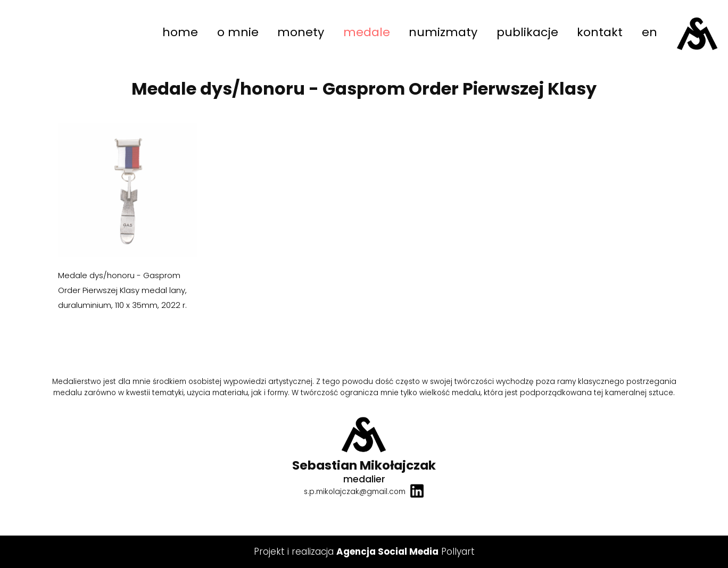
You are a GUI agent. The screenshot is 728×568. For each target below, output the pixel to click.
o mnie (238, 32)
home (180, 32)
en (650, 32)
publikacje (527, 32)
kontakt (600, 32)
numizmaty (443, 32)
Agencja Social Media (387, 552)
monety (301, 32)
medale (367, 32)
